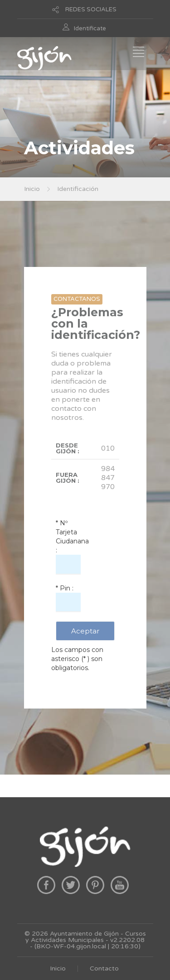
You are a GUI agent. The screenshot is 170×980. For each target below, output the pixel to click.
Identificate (90, 29)
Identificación (78, 189)
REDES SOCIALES (91, 10)
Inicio (32, 189)
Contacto (104, 968)
